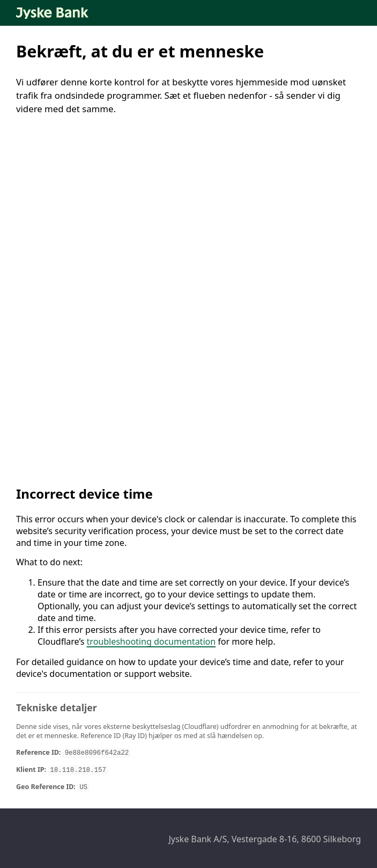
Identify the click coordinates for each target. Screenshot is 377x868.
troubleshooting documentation (151, 641)
